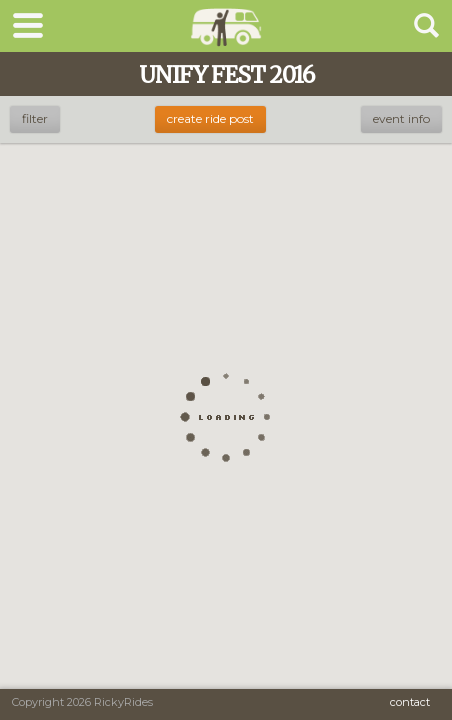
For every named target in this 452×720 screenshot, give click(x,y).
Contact (410, 702)
